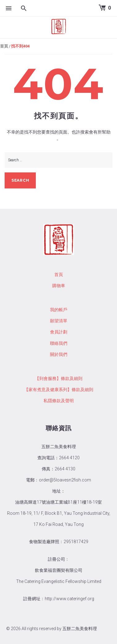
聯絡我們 (59, 343)
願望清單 (59, 321)
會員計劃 (59, 332)
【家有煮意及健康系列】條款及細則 (59, 390)
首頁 (4, 46)
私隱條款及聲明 (59, 401)
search (20, 180)
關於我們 (59, 354)
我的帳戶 (59, 310)
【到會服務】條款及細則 (59, 378)
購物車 (59, 286)
